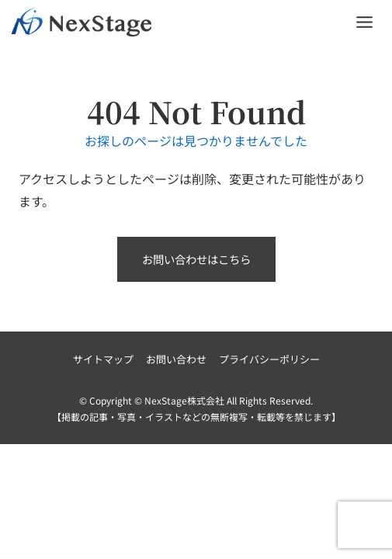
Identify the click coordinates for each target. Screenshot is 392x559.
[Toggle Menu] (364, 22)
